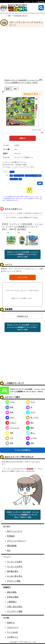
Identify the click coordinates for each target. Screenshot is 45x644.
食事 (9, 433)
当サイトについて (15, 531)
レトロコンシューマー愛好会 (33, 176)
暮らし (31, 433)
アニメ (31, 402)
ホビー (10, 417)
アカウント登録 (14, 581)
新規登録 (30, 469)
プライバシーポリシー (17, 541)
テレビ (31, 412)
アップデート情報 (15, 611)
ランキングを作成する (23, 450)
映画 (9, 412)
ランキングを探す (15, 562)
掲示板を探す (13, 571)
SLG (20, 179)
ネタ (9, 438)
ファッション (12, 428)
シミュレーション (19, 176)
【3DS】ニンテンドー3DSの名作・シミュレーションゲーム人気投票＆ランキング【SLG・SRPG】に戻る (22, 254)
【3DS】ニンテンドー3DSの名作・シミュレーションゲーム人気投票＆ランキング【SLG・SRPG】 (27, 390)
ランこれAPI (12, 632)
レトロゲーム (14, 179)
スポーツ (11, 423)
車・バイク (32, 417)
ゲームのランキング (20, 15)
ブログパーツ (13, 627)
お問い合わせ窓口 (15, 607)
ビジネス (31, 438)
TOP (9, 15)
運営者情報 (12, 546)
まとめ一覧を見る (15, 576)
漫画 (9, 407)
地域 (30, 443)
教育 (9, 443)
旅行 (30, 423)
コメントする (23, 277)
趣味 (30, 428)
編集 (40, 183)
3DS (11, 176)
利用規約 (11, 536)
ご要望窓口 (12, 602)
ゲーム (12, 172)
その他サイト (13, 637)
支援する (11, 623)
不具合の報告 (13, 597)
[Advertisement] (22, 53)
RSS (9, 551)
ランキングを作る (15, 567)
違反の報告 (12, 592)
